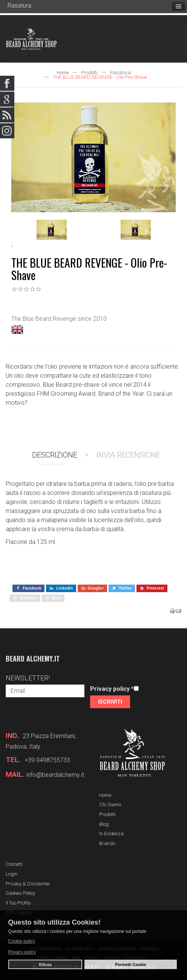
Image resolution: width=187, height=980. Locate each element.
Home (63, 73)
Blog (104, 824)
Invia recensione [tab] (128, 455)
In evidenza (111, 834)
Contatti (14, 864)
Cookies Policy (20, 893)
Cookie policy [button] (22, 941)
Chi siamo (110, 805)
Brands (107, 843)
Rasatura (120, 73)
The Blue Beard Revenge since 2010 (59, 319)
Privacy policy (112, 689)
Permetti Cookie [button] (130, 965)
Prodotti (89, 73)
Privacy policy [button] (22, 952)
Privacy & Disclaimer (28, 884)
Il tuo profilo (18, 903)
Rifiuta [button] (45, 965)
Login (11, 874)
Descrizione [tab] (55, 455)
